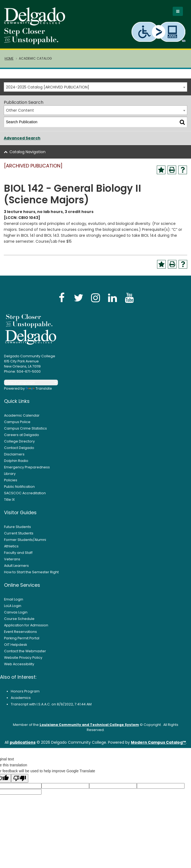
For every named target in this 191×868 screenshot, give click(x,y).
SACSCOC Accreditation (25, 497)
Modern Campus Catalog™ (158, 746)
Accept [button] (123, 862)
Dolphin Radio (16, 464)
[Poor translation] (20, 782)
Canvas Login (16, 616)
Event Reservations (20, 635)
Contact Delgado (19, 452)
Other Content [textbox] (20, 114)
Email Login (14, 603)
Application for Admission (26, 629)
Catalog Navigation (27, 156)
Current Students (19, 537)
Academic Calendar (22, 419)
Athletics (11, 550)
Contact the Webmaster (25, 655)
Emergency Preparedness (27, 471)
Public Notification (19, 490)
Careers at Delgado (22, 439)
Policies (11, 484)
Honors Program (25, 695)
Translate (39, 392)
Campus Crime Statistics (25, 432)
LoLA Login (13, 610)
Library (10, 477)
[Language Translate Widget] (31, 386)
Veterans (12, 563)
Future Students (18, 531)
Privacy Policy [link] (95, 861)
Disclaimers (14, 458)
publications (23, 746)
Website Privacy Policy (23, 661)
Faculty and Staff (18, 556)
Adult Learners (16, 569)
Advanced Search (22, 142)
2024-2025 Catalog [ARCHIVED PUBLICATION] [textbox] (48, 91)
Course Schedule (19, 622)
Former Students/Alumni (25, 543)
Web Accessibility (19, 668)
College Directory (19, 445)
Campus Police (17, 426)
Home (9, 62)
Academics (21, 701)
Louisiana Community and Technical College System (89, 728)
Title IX (9, 503)
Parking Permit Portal (22, 642)
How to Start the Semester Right (31, 576)
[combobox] (96, 91)
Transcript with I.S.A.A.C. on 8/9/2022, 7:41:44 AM (51, 708)
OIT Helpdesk (15, 648)
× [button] (136, 860)
